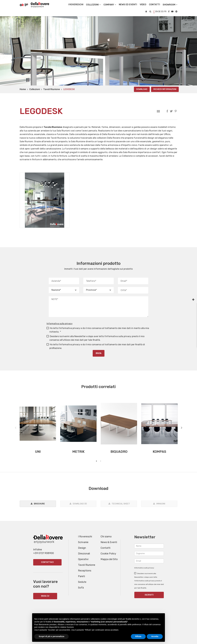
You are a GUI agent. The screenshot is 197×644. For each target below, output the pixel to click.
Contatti (105, 548)
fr (165, 12)
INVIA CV (45, 596)
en (157, 12)
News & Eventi (109, 542)
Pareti (81, 576)
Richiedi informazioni (165, 89)
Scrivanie (83, 542)
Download (142, 89)
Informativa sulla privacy (60, 324)
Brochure (39, 504)
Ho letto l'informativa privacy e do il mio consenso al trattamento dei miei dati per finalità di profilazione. (96, 346)
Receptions (85, 571)
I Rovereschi (76, 5)
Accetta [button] (155, 636)
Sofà (81, 588)
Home (23, 89)
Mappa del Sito (109, 559)
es (162, 12)
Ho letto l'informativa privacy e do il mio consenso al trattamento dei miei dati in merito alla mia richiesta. (98, 330)
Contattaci (47, 562)
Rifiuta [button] (138, 636)
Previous (15, 427)
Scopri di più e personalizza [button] (51, 636)
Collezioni (35, 89)
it (154, 12)
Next (182, 427)
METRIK (78, 452)
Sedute (82, 582)
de (159, 12)
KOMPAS (159, 452)
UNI (38, 452)
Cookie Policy (108, 554)
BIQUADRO (119, 452)
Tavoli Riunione (52, 89)
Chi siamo (106, 537)
